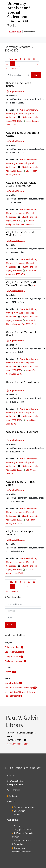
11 (34, 59)
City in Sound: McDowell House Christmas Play (21, 284)
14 (17, 64)
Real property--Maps (14, 661)
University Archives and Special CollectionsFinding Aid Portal (19, 14)
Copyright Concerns (22, 829)
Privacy (17, 826)
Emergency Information (24, 807)
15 (22, 64)
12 (7, 64)
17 (33, 64)
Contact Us (14, 796)
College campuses (13, 652)
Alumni (17, 815)
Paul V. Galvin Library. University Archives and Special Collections (22, 114)
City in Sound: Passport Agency (20, 533)
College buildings (13, 647)
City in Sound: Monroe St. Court (21, 334)
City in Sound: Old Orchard (22, 432)
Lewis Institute (12, 683)
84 (7, 69)
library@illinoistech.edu (18, 744)
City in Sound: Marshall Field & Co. (20, 234)
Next (15, 69)
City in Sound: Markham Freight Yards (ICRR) (21, 184)
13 (12, 64)
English (8, 672)
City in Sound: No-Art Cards (23, 382)
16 (27, 64)
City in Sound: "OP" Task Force (21, 483)
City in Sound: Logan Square (19, 84)
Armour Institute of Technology (19, 688)
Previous (12, 59)
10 (29, 59)
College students (13, 656)
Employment (19, 811)
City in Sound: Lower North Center (23, 134)
